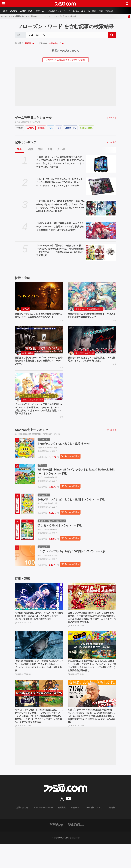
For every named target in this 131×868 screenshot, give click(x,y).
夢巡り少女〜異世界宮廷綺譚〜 (89, 309)
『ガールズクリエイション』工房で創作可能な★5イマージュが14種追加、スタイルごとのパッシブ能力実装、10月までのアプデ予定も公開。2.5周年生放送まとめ (38, 415)
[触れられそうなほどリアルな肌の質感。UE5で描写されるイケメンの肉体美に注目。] (92, 344)
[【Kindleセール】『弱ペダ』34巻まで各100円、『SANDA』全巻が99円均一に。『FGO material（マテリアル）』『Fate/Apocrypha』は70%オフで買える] (101, 253)
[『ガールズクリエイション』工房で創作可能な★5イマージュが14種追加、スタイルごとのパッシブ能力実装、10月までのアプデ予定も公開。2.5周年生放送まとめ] (39, 392)
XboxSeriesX (86, 128)
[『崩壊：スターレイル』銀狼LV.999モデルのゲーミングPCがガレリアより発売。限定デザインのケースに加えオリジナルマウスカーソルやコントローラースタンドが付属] (101, 164)
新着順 (28, 43)
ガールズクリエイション (33, 405)
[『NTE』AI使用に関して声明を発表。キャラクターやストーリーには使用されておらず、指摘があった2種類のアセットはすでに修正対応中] (101, 230)
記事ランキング (26, 142)
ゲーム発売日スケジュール (33, 118)
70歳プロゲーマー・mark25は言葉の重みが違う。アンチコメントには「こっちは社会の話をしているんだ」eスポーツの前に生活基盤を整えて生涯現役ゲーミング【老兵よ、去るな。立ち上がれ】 (92, 735)
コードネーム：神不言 (85, 357)
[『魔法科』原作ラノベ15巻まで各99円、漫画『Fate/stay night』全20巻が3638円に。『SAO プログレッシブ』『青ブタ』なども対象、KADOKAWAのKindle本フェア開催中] (101, 208)
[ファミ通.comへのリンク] (65, 4)
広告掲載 (108, 832)
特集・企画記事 (114, 11)
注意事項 (75, 832)
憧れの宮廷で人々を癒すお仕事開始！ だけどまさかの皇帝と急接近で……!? (91, 316)
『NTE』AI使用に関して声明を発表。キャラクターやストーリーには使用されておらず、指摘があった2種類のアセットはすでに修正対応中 (60, 227)
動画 (101, 11)
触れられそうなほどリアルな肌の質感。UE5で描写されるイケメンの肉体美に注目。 (92, 364)
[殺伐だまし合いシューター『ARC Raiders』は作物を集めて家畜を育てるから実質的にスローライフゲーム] (39, 344)
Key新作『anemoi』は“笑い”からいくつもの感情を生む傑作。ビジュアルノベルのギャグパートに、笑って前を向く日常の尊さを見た (39, 633)
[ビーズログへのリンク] (76, 848)
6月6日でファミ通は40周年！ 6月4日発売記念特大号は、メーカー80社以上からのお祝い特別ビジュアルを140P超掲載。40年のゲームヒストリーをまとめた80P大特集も (92, 633)
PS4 (59, 128)
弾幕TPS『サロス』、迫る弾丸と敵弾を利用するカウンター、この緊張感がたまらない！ (38, 318)
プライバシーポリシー (44, 832)
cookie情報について (91, 832)
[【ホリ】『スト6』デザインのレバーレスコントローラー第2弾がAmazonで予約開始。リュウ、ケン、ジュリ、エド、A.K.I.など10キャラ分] (101, 186)
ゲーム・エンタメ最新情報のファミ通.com (19, 16)
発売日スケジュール (60, 11)
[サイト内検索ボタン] (127, 4)
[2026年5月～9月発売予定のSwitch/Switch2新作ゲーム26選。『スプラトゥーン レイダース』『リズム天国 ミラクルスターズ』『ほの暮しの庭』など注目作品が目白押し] (92, 662)
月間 (50, 149)
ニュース (91, 11)
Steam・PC (70, 128)
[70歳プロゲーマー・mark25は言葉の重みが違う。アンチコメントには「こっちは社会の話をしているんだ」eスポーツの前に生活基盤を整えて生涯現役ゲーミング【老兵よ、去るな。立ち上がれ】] (92, 712)
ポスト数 (61, 149)
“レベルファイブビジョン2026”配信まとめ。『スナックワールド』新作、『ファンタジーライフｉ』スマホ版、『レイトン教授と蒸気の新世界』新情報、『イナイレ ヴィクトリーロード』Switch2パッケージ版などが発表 (38, 737)
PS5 (33, 11)
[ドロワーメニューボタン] (4, 4)
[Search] (67, 35)
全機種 (19, 128)
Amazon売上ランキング (32, 437)
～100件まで (55, 43)
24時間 (30, 149)
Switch (25, 11)
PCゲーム (43, 11)
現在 (19, 149)
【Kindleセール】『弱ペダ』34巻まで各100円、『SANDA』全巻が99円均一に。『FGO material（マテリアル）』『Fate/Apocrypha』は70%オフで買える (60, 250)
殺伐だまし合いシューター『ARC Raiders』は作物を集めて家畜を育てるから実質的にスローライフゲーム (39, 366)
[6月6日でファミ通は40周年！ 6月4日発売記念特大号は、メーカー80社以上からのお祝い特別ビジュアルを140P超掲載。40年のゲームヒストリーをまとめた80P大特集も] (92, 612)
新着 (6, 11)
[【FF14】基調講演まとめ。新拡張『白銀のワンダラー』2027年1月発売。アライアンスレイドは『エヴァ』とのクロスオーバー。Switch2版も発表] (39, 662)
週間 (40, 149)
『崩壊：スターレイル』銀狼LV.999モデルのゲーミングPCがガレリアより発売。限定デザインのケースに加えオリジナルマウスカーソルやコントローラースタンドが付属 (60, 162)
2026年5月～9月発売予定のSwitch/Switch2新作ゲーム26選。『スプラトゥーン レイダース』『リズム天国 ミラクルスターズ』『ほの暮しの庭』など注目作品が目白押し (92, 683)
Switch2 (15, 11)
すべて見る (112, 118)
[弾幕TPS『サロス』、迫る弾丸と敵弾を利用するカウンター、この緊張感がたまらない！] (39, 296)
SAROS (26, 309)
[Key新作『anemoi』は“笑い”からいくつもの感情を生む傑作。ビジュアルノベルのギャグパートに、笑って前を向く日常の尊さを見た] (39, 612)
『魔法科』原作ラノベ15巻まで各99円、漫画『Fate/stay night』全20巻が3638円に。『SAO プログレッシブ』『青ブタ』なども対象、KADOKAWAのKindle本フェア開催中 (60, 206)
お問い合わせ (25, 832)
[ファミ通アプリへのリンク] (56, 848)
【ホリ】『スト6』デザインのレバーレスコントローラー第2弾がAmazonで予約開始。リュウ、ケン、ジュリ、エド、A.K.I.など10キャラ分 (60, 182)
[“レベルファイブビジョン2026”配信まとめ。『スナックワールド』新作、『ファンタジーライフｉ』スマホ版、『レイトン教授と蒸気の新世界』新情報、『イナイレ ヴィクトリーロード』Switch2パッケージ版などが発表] (39, 712)
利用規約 (62, 832)
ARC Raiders (28, 357)
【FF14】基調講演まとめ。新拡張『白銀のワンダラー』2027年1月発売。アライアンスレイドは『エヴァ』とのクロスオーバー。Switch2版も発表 (39, 683)
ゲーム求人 (79, 11)
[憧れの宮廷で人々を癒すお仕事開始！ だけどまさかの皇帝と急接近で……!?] (92, 296)
